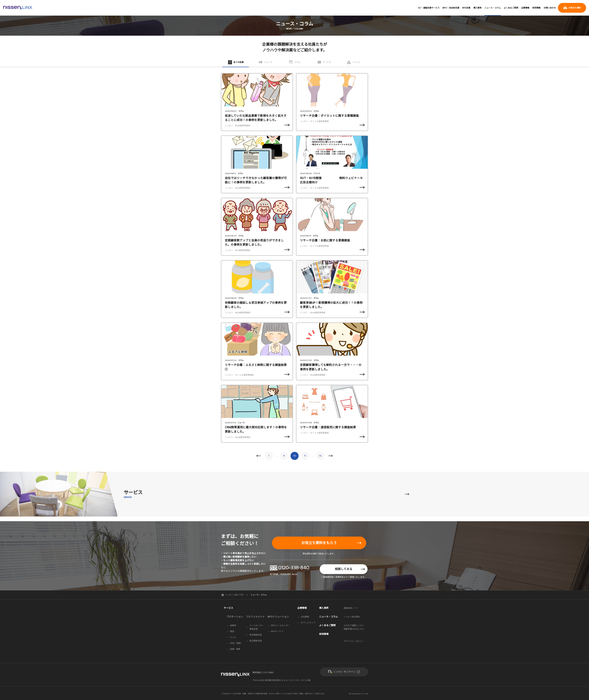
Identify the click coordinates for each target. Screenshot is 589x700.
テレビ (233, 637)
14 (320, 456)
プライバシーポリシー (354, 641)
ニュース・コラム (493, 8)
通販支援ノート (351, 608)
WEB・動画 (235, 643)
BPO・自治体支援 (451, 8)
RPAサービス (277, 631)
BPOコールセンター (281, 626)
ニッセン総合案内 (352, 617)
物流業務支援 (256, 635)
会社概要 (305, 617)
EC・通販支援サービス (429, 8)
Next (331, 456)
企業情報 (525, 8)
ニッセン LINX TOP (233, 595)
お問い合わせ (550, 8)
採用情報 (536, 8)
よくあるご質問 (511, 8)
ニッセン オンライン (347, 672)
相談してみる (344, 569)
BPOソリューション (278, 617)
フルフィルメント (255, 617)
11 (305, 456)
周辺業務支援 (256, 641)
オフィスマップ (308, 623)
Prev (258, 456)
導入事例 (477, 8)
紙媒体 (233, 626)
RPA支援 (466, 8)
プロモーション (235, 617)
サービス (228, 608)
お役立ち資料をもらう (319, 543)
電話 (232, 631)
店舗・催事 (235, 649)
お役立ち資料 (572, 8)
